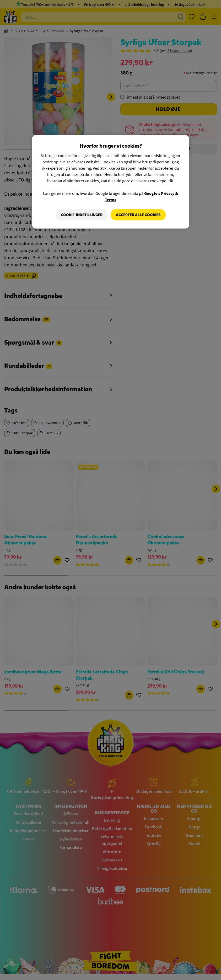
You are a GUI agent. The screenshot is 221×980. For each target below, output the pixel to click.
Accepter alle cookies (138, 215)
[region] (111, 182)
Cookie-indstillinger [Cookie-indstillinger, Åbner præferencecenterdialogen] (81, 215)
